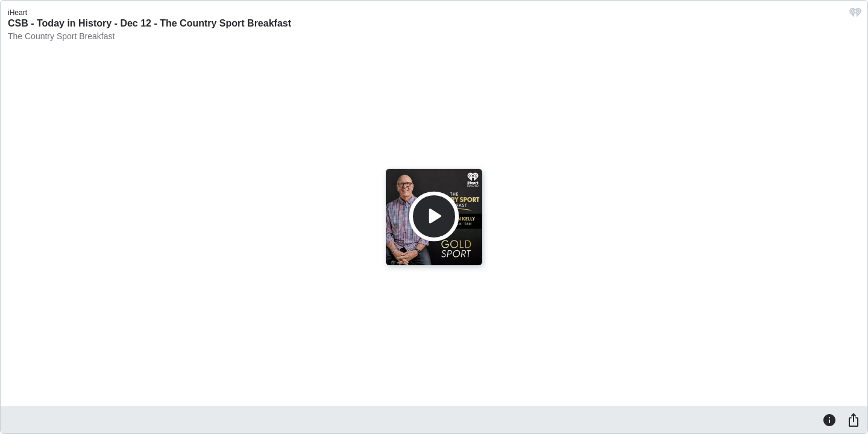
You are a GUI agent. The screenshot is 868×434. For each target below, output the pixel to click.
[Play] (434, 216)
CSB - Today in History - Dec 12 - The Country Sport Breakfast (149, 23)
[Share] (854, 420)
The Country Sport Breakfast (61, 36)
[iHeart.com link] (855, 15)
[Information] (829, 420)
